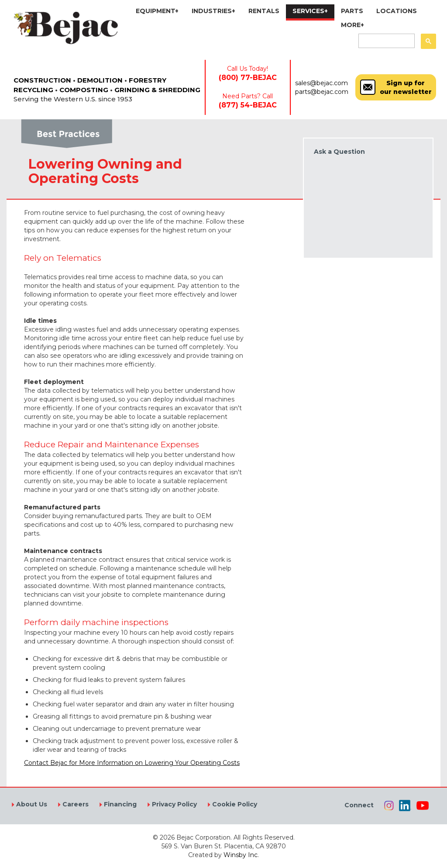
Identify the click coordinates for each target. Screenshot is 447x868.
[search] (386, 41)
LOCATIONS (397, 11)
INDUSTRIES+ (213, 11)
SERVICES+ (310, 11)
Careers (75, 804)
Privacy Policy (174, 804)
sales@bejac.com (321, 83)
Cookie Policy (234, 804)
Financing (119, 804)
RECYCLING (33, 90)
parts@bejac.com (322, 92)
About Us (31, 804)
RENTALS (264, 11)
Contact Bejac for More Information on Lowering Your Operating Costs (132, 763)
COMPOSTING (84, 90)
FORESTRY (148, 80)
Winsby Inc (241, 855)
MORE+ (352, 25)
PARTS (352, 11)
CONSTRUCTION (42, 80)
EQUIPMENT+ (157, 11)
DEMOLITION (100, 80)
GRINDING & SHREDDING (157, 90)
